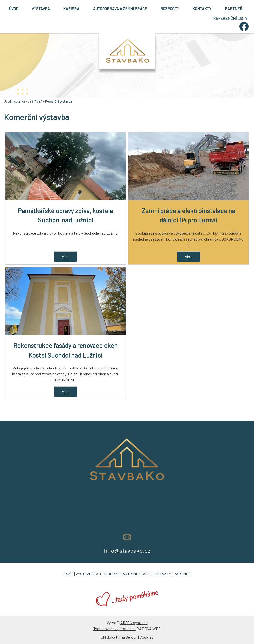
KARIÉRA (71, 9)
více (65, 257)
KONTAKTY (202, 9)
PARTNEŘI (234, 9)
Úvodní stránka (14, 101)
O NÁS (68, 574)
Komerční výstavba (59, 101)
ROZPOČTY (170, 9)
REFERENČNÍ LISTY (230, 18)
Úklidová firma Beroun (119, 637)
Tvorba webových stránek (114, 629)
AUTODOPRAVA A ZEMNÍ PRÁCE (120, 9)
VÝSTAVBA (41, 9)
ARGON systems (134, 623)
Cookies (146, 637)
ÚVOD (14, 9)
